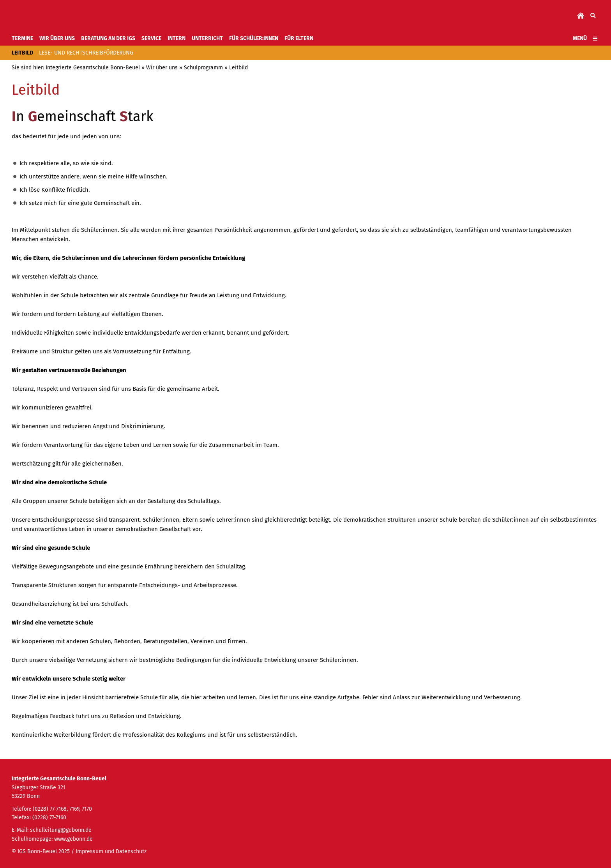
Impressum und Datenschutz (111, 851)
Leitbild (238, 68)
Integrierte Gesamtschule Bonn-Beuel (93, 68)
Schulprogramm (203, 68)
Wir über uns (162, 68)
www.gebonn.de (73, 839)
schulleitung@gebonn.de (61, 830)
